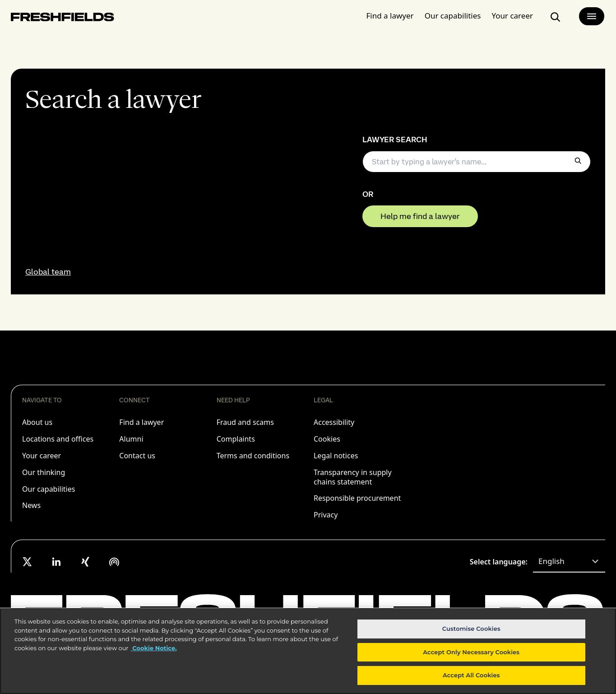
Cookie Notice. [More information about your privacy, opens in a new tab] (154, 648)
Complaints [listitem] (236, 439)
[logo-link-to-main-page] (63, 19)
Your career (512, 16)
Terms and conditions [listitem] (253, 456)
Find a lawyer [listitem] (141, 422)
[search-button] (556, 17)
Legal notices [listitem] (336, 456)
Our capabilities (453, 16)
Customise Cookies (471, 629)
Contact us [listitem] (137, 456)
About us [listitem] (37, 422)
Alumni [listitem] (131, 439)
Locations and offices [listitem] (58, 439)
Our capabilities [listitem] (49, 489)
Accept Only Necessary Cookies (471, 652)
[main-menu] (592, 16)
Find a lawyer (390, 16)
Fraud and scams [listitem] (245, 422)
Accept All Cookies (471, 675)
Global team (48, 272)
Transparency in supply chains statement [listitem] (353, 477)
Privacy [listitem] (326, 515)
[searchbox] (477, 162)
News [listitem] (31, 505)
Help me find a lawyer (420, 216)
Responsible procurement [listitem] (357, 498)
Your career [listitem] (42, 456)
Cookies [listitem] (327, 439)
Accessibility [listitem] (334, 422)
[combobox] (569, 562)
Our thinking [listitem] (44, 472)
